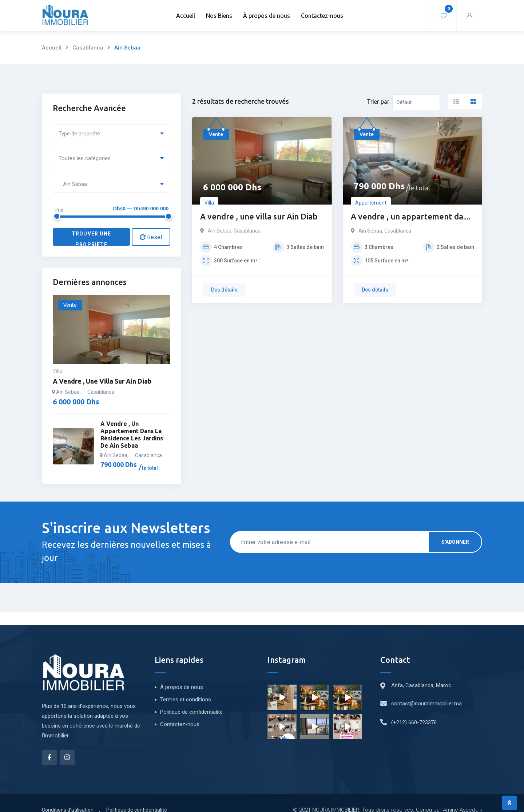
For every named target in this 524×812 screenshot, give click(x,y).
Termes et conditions (186, 700)
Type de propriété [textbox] (79, 134)
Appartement (371, 203)
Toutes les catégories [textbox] (85, 158)
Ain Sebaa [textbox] (73, 184)
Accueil (186, 16)
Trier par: (379, 102)
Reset (151, 237)
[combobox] (112, 133)
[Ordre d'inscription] (416, 102)
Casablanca (88, 48)
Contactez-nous (322, 16)
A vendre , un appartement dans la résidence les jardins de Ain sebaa (411, 217)
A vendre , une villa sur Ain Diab (259, 216)
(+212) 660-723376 (414, 722)
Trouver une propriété (91, 238)
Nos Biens (219, 16)
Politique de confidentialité (191, 712)
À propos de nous (267, 16)
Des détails (224, 290)
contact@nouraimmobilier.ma (426, 704)
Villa (209, 203)
